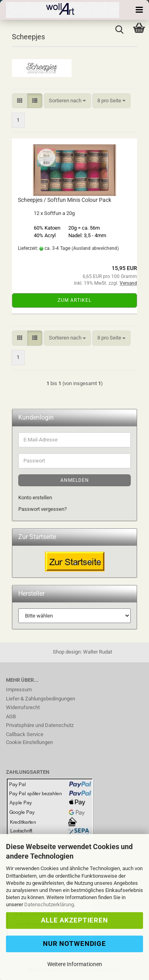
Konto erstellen (35, 498)
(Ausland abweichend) (95, 248)
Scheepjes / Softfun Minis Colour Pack (65, 200)
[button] (20, 101)
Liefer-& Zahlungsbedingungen (41, 699)
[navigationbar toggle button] (139, 10)
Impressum (19, 689)
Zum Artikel (74, 300)
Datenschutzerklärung (49, 904)
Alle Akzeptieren (74, 920)
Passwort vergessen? (43, 509)
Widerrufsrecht (23, 707)
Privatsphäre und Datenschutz (40, 725)
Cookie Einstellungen (29, 742)
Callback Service (25, 734)
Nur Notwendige (74, 944)
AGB (11, 716)
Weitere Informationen (75, 964)
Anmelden (75, 480)
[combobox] (67, 101)
